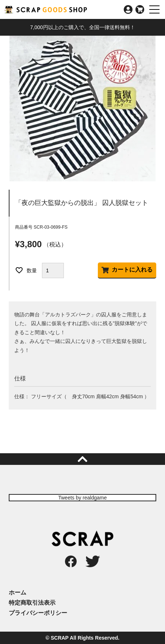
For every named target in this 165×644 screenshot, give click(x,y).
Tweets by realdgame (82, 498)
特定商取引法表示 (32, 603)
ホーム (18, 592)
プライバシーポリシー (38, 613)
